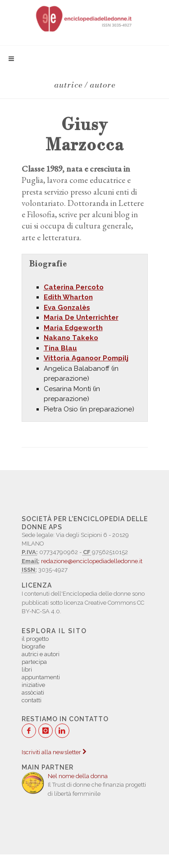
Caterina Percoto (74, 287)
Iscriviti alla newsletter (54, 752)
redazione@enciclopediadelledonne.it (92, 561)
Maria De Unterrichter (81, 317)
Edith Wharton (68, 297)
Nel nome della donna (78, 776)
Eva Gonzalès (67, 308)
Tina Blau (60, 348)
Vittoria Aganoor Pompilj (86, 358)
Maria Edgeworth (73, 328)
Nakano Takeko (71, 338)
